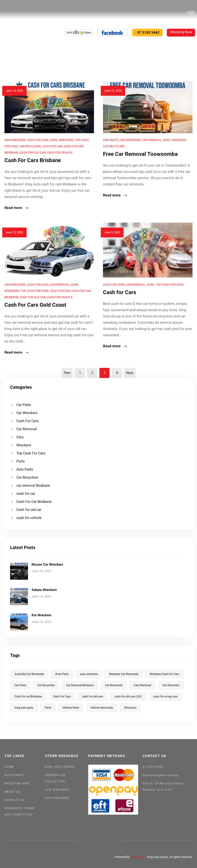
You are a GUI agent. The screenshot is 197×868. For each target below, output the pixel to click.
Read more (17, 208)
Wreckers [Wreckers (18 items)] (130, 708)
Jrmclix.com (138, 857)
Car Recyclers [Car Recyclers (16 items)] (46, 685)
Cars (54, 140)
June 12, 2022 (14, 232)
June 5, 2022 (112, 232)
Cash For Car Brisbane (34, 502)
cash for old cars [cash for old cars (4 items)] (93, 696)
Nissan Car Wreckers (47, 564)
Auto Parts (25, 469)
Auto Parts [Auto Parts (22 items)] (62, 674)
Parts (20, 461)
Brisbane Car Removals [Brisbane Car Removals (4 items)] (124, 674)
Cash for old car (33, 153)
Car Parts (111, 140)
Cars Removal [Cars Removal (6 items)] (142, 685)
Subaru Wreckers (44, 590)
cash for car (52, 146)
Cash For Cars (38, 140)
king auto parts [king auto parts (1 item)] (24, 708)
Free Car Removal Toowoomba (140, 154)
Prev (67, 373)
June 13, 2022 (14, 91)
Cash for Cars (120, 292)
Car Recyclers (30, 146)
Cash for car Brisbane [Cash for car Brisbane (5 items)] (28, 696)
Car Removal (152, 140)
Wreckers (66, 140)
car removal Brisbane (33, 486)
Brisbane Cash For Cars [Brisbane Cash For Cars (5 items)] (165, 674)
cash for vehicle (60, 153)
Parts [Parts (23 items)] (48, 708)
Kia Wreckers (42, 615)
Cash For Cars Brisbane (33, 160)
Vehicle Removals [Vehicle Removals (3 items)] (102, 708)
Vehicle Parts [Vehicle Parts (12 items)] (71, 708)
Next (130, 373)
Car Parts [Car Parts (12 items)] (20, 685)
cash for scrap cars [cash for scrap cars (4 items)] (165, 696)
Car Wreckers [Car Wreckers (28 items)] (171, 685)
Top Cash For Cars (35, 291)
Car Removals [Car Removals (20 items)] (114, 685)
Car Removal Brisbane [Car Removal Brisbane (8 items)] (80, 685)
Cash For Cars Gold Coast (35, 305)
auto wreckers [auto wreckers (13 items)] (89, 674)
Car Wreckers (15, 140)
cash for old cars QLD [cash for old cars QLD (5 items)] (128, 696)
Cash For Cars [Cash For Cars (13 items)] (62, 696)
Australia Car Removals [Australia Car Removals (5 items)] (29, 674)
